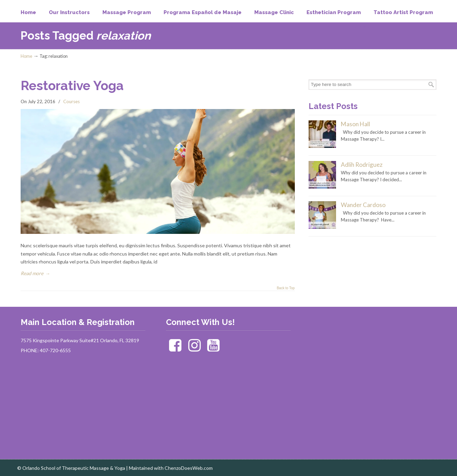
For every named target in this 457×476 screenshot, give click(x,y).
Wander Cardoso (363, 205)
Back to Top (286, 288)
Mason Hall (355, 124)
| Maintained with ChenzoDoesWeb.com (169, 468)
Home (26, 56)
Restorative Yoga (72, 86)
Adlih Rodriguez (362, 165)
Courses (71, 101)
